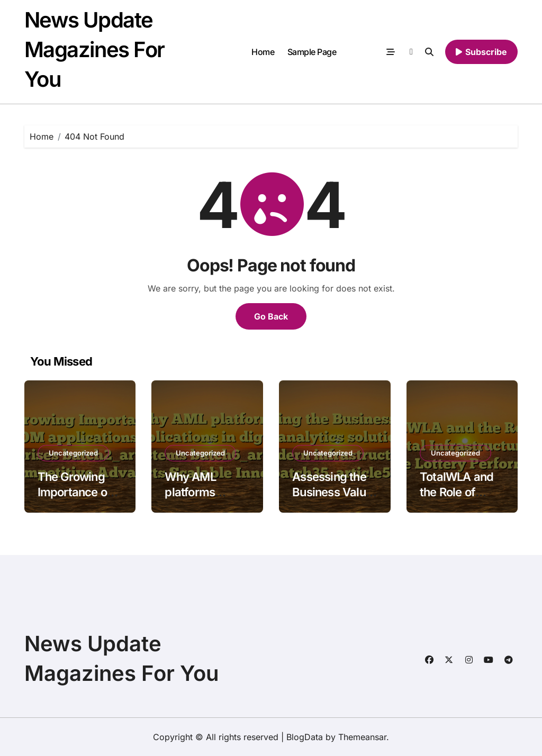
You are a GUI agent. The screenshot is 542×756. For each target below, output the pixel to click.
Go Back (271, 316)
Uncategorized (73, 453)
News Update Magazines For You (94, 49)
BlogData (305, 737)
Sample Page (312, 52)
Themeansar (362, 737)
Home (263, 52)
